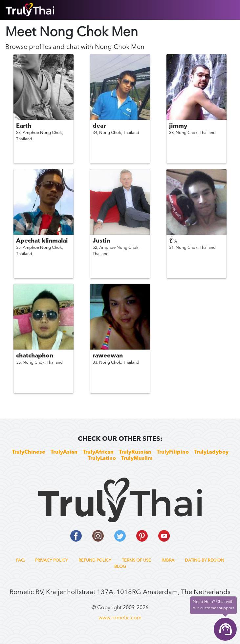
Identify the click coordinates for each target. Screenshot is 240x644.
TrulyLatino (102, 459)
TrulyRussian (135, 452)
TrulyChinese (29, 452)
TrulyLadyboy (211, 452)
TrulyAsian (64, 452)
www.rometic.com (120, 618)
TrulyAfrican (98, 452)
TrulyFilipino (173, 452)
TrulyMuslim (137, 459)
